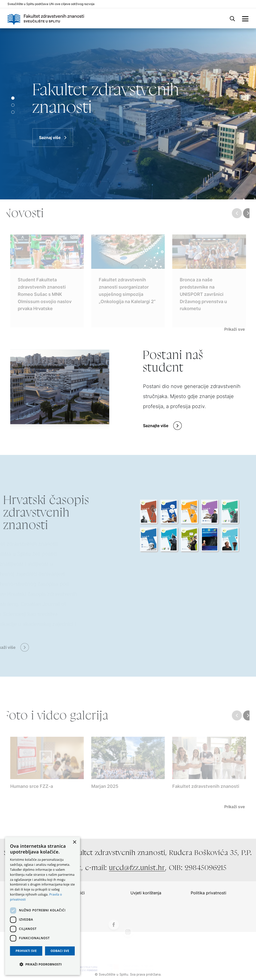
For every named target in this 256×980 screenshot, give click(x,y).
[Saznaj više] (128, 114)
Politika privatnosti (208, 893)
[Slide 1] (13, 105)
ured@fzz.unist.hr (137, 868)
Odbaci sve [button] (60, 951)
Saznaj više (50, 138)
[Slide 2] (13, 112)
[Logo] (46, 18)
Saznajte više (156, 426)
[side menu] (245, 18)
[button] (42, 964)
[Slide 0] (13, 98)
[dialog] (42, 906)
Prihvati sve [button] (26, 951)
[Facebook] (114, 936)
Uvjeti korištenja (146, 893)
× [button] (74, 842)
